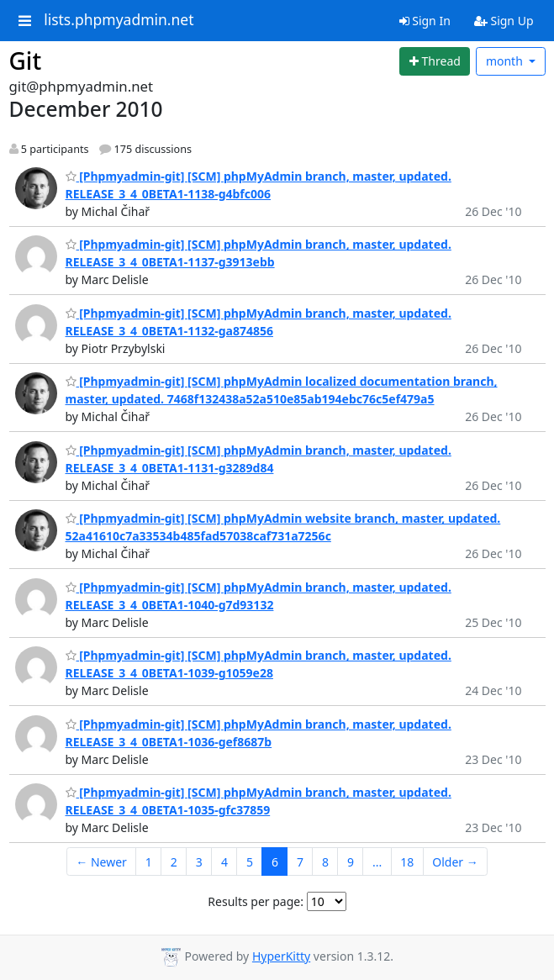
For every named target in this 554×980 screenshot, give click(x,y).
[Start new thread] (435, 61)
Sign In (425, 21)
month (506, 61)
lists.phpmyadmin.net (119, 20)
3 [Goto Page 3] (199, 862)
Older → (455, 862)
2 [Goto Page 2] (174, 862)
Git (26, 61)
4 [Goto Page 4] (224, 862)
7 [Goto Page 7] (300, 862)
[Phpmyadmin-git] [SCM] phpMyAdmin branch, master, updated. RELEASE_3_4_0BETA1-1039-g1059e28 (259, 664)
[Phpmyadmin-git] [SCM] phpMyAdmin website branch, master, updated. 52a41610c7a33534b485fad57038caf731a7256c (283, 527)
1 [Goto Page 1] (149, 862)
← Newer (101, 862)
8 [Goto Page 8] (325, 862)
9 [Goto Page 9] (351, 862)
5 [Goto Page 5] (250, 862)
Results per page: (256, 901)
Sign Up (504, 21)
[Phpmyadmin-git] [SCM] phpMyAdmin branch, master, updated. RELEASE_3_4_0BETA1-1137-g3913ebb (259, 253)
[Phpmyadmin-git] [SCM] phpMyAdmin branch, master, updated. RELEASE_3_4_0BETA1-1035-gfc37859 (259, 801)
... (377, 862)
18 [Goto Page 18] (407, 862)
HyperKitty (281, 956)
